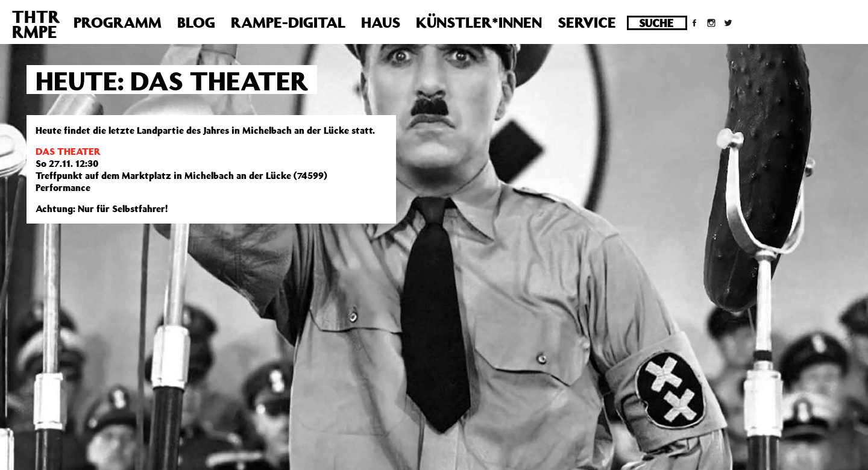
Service (587, 22)
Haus (381, 22)
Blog (196, 22)
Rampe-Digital (288, 22)
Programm (118, 22)
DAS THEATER (68, 151)
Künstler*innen (479, 22)
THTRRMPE (36, 24)
